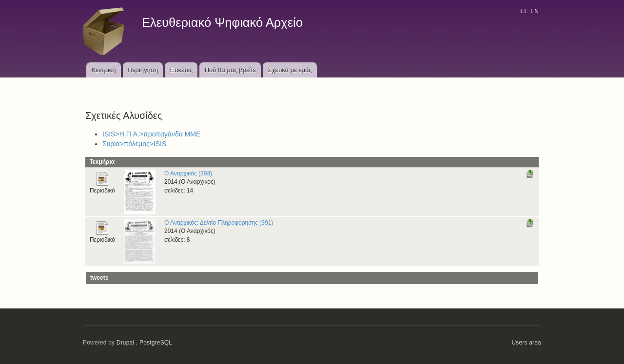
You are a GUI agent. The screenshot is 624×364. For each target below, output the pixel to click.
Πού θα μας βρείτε (230, 70)
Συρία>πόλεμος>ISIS (134, 144)
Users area (526, 343)
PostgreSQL (156, 343)
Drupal (126, 343)
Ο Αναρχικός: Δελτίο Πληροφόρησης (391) (219, 223)
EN (535, 11)
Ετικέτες (181, 70)
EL (524, 11)
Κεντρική (103, 70)
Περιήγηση (143, 70)
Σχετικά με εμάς (290, 70)
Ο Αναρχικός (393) (188, 173)
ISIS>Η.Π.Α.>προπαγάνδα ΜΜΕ (151, 134)
